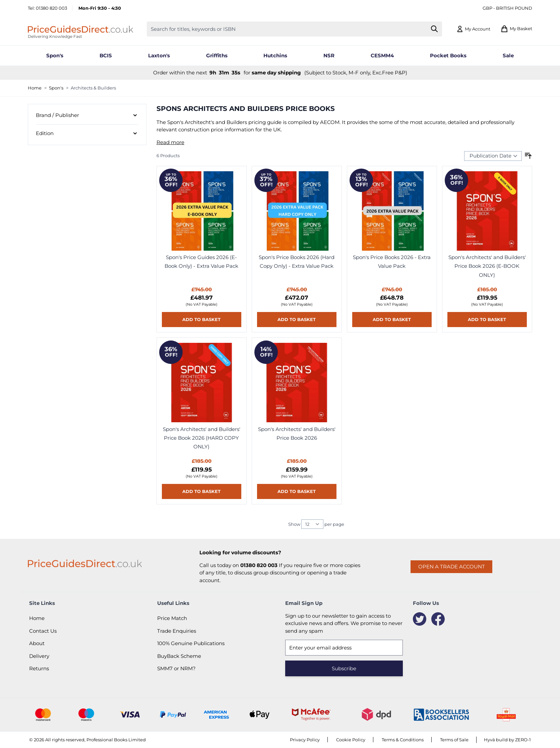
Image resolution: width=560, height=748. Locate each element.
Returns (39, 668)
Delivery (39, 656)
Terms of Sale (454, 740)
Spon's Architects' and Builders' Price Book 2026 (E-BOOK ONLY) (487, 266)
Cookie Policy (351, 740)
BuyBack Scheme (179, 656)
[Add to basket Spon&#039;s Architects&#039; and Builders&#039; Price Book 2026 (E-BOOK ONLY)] (487, 320)
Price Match (172, 618)
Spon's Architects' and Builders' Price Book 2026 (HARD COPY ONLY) (202, 438)
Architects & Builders (93, 88)
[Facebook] (438, 619)
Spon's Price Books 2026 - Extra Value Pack (392, 262)
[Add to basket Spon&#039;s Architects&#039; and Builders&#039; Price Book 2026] (297, 491)
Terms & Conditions (403, 740)
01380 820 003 (51, 8)
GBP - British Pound (507, 8)
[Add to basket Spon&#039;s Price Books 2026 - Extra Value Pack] (392, 320)
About (37, 643)
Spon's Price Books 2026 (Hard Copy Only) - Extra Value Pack (297, 262)
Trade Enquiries (177, 631)
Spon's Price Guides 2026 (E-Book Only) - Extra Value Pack (201, 262)
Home (35, 88)
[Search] (434, 29)
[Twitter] (420, 619)
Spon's (56, 88)
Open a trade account (452, 567)
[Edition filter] (87, 133)
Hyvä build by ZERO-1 (507, 740)
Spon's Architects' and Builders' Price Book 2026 (297, 433)
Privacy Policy (305, 740)
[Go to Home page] (80, 29)
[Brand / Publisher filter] (87, 116)
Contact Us (43, 631)
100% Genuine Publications (191, 643)
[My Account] (473, 29)
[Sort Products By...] (493, 156)
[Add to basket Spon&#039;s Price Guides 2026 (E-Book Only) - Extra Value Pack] (202, 320)
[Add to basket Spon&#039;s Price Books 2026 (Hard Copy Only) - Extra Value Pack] (297, 320)
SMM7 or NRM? (176, 668)
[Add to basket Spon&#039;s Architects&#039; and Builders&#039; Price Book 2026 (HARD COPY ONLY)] (202, 491)
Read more (170, 142)
